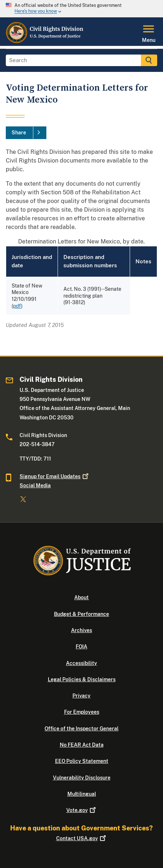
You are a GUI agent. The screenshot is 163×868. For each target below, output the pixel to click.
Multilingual (82, 794)
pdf (17, 306)
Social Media (35, 485)
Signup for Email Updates (55, 476)
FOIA (81, 647)
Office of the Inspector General (81, 729)
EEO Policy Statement (82, 761)
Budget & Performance (81, 614)
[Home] (45, 42)
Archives (81, 630)
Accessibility (81, 663)
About (81, 597)
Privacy (81, 696)
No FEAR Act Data (82, 745)
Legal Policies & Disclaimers (82, 679)
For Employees (82, 712)
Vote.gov (82, 810)
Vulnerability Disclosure (82, 778)
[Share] (26, 133)
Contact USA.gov (82, 838)
